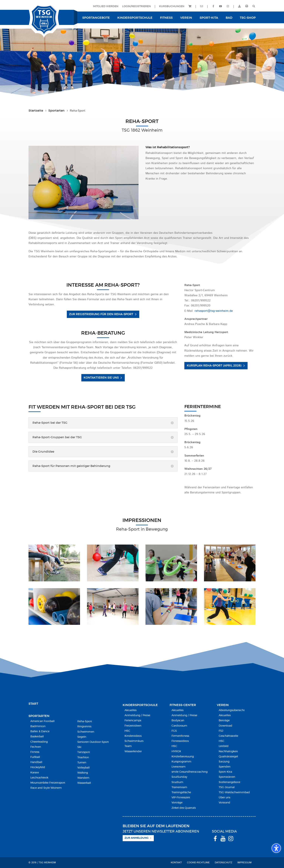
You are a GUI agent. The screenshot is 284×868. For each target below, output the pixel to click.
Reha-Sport (85, 721)
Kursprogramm (181, 762)
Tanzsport (84, 752)
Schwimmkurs (134, 741)
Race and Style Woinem (46, 788)
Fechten (36, 747)
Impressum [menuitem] (244, 863)
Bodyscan (178, 721)
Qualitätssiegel (228, 757)
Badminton (38, 726)
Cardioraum (179, 726)
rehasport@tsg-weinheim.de (214, 311)
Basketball (37, 737)
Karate (35, 773)
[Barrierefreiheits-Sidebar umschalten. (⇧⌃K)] (276, 848)
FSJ (221, 731)
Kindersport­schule (140, 705)
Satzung (224, 762)
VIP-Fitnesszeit (181, 798)
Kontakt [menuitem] (176, 863)
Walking (83, 773)
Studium (177, 782)
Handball (36, 762)
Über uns (224, 798)
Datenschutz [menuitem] (224, 863)
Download (226, 726)
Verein (223, 705)
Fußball (35, 757)
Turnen (82, 763)
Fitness (35, 752)
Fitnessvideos (180, 741)
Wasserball (84, 783)
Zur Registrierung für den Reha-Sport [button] (101, 314)
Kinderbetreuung (183, 757)
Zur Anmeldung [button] (137, 838)
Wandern (83, 778)
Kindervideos (133, 736)
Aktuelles (130, 710)
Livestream (179, 767)
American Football (42, 721)
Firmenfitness (180, 736)
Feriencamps (133, 721)
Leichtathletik (39, 778)
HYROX (176, 751)
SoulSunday (179, 777)
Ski (79, 747)
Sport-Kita (225, 772)
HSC (127, 731)
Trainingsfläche (181, 792)
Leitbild (224, 746)
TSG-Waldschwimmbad (234, 792)
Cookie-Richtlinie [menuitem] (198, 863)
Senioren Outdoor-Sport (93, 742)
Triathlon (83, 758)
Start (33, 704)
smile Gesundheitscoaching (190, 772)
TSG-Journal (227, 787)
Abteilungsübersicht (232, 710)
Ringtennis (84, 727)
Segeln (82, 737)
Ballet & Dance (40, 731)
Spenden (225, 767)
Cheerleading (39, 742)
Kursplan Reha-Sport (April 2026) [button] (214, 366)
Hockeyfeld (38, 767)
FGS (174, 731)
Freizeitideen (133, 726)
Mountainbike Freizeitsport (48, 783)
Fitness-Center (183, 705)
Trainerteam (179, 787)
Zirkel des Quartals (184, 808)
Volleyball (84, 768)
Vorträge (177, 803)
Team (128, 746)
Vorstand (224, 803)
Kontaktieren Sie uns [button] (101, 378)
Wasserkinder (133, 751)
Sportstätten (227, 777)
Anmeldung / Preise (137, 715)
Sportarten (39, 716)
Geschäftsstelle (228, 736)
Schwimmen (86, 732)
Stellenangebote (229, 782)
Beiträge (224, 721)
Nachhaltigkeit (228, 751)
